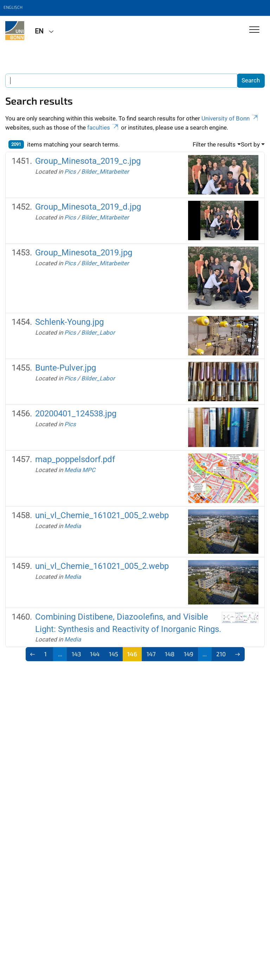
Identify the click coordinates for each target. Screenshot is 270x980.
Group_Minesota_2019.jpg (84, 253)
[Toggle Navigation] (254, 30)
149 (189, 654)
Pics (70, 172)
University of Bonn (230, 118)
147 (151, 654)
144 (95, 654)
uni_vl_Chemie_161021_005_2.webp (102, 515)
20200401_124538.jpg (76, 414)
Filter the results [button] (214, 144)
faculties (103, 128)
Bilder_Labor (98, 333)
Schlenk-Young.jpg (69, 322)
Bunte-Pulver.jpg (66, 368)
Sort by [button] (250, 144)
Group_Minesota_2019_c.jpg (88, 161)
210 (221, 654)
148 (170, 654)
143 (76, 654)
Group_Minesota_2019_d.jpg (88, 207)
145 (114, 654)
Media (73, 526)
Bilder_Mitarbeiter (105, 172)
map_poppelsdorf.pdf (75, 459)
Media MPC (80, 470)
